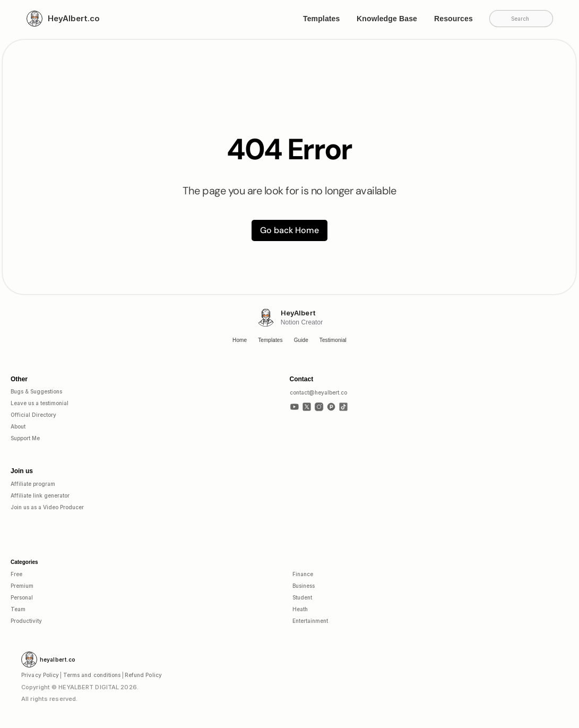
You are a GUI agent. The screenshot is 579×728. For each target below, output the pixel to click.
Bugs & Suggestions (36, 391)
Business (304, 586)
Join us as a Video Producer (47, 507)
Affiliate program (33, 484)
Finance (303, 574)
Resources (453, 19)
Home (240, 340)
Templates (321, 19)
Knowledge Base (387, 19)
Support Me (25, 438)
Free (16, 574)
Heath (300, 609)
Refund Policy (143, 675)
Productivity (26, 621)
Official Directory (33, 415)
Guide (301, 340)
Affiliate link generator (40, 495)
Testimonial (333, 340)
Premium (22, 586)
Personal (22, 597)
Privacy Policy (40, 675)
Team (18, 609)
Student (302, 597)
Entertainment (310, 621)
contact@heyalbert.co (318, 392)
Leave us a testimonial (40, 403)
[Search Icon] (521, 18)
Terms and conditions (92, 675)
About (18, 426)
